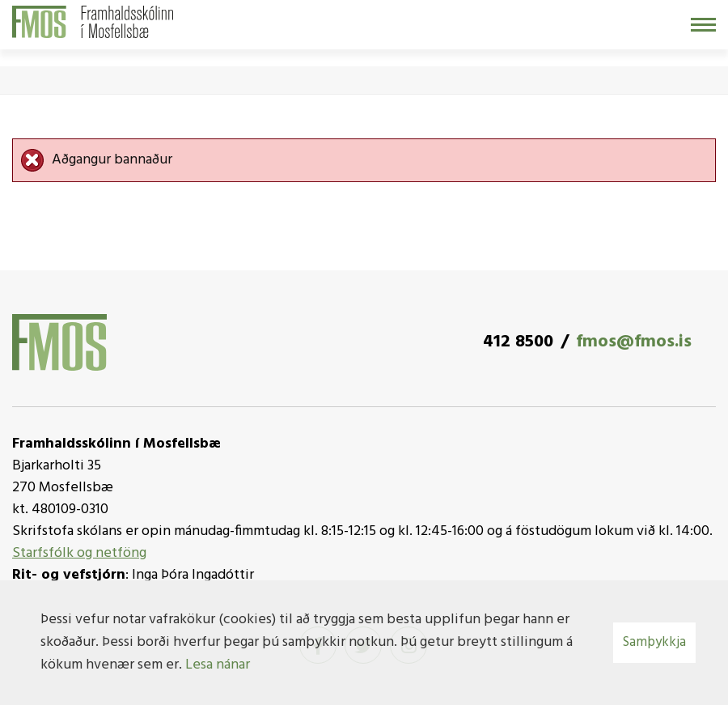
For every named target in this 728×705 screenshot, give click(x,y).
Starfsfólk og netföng (79, 553)
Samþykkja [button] (654, 642)
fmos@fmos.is (634, 342)
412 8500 (518, 342)
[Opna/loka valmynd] (703, 25)
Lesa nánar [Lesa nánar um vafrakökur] (218, 665)
